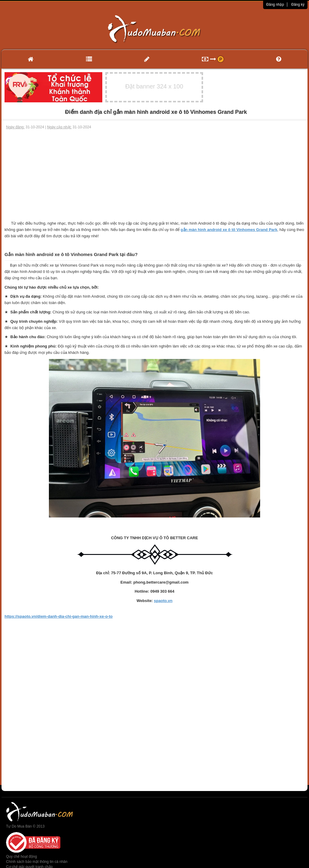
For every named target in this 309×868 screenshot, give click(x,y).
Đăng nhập (275, 5)
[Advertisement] (154, 175)
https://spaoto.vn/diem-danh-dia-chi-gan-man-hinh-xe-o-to (59, 616)
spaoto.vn (163, 601)
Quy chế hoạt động (21, 857)
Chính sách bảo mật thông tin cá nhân (37, 862)
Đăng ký (298, 5)
